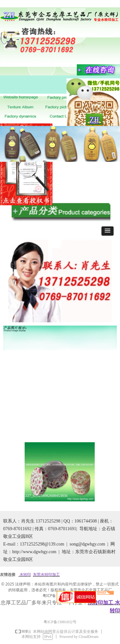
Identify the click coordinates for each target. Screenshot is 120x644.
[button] (108, 231)
